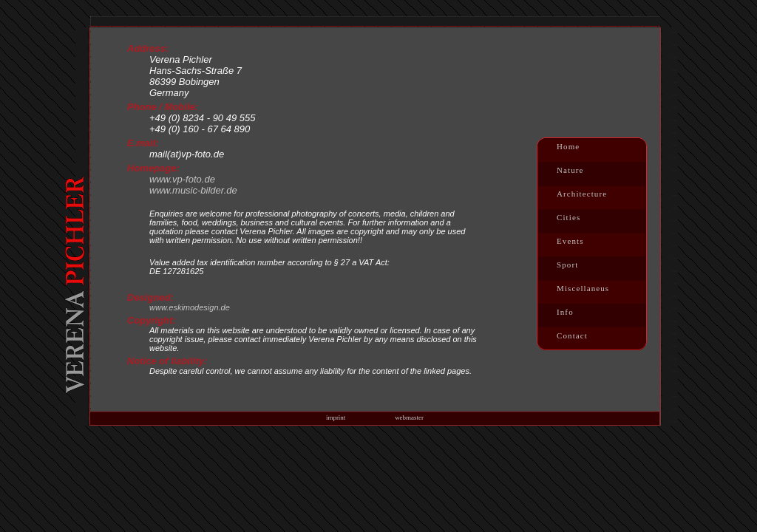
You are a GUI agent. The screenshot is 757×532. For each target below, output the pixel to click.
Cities (568, 217)
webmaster (409, 417)
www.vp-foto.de (182, 179)
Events (570, 241)
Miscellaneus (583, 288)
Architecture (582, 194)
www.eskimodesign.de (190, 307)
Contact (572, 335)
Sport (567, 265)
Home (568, 146)
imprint (336, 417)
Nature (570, 170)
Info (565, 312)
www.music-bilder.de (193, 190)
